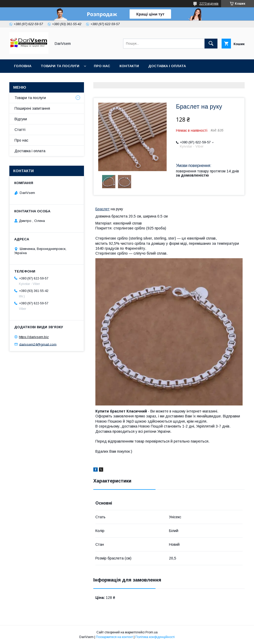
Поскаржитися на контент (114, 637)
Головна (23, 66)
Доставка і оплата (167, 66)
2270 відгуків (209, 4)
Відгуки (21, 119)
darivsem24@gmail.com (38, 344)
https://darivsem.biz (34, 337)
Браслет (103, 209)
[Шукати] (211, 44)
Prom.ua (151, 632)
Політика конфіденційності (155, 637)
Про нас (102, 66)
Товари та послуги (60, 66)
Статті (20, 130)
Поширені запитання (32, 108)
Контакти (129, 66)
